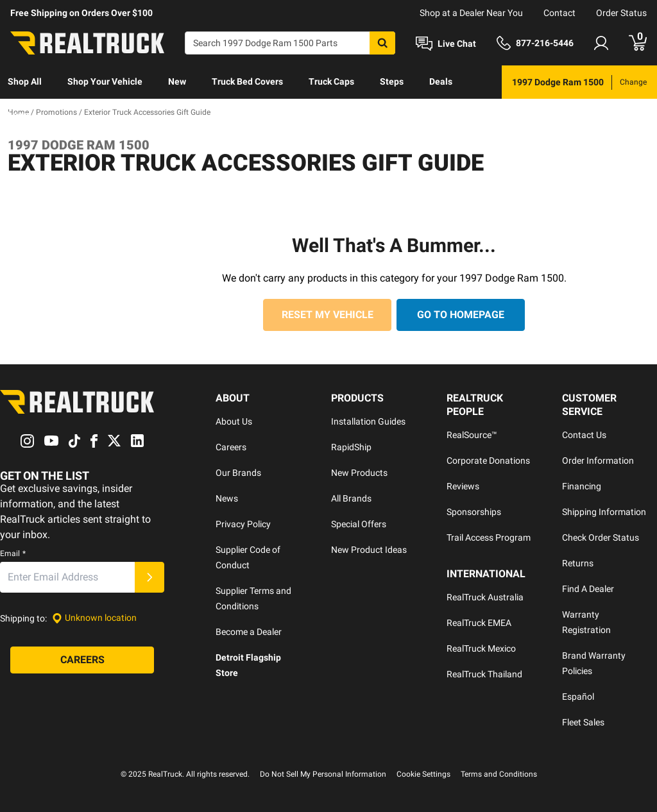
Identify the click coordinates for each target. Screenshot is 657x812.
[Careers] (82, 660)
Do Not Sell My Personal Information (323, 774)
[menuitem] (25, 82)
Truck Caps (331, 81)
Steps (392, 81)
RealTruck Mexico (481, 648)
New (177, 81)
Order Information (598, 461)
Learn (20, 115)
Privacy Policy (243, 524)
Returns (578, 563)
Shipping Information (604, 512)
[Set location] (94, 618)
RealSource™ (472, 435)
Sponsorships (474, 512)
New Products (359, 473)
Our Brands (238, 473)
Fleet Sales (583, 722)
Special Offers (359, 524)
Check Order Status (601, 537)
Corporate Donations (488, 461)
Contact (559, 13)
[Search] (290, 43)
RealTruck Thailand (484, 674)
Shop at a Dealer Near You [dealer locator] (471, 13)
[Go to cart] (638, 43)
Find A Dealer (588, 589)
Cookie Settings (423, 774)
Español (578, 697)
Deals (441, 81)
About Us (234, 421)
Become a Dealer (249, 632)
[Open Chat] (446, 44)
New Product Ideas (369, 550)
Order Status (621, 13)
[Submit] (149, 577)
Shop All (25, 81)
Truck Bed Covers (247, 81)
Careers (231, 447)
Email (13, 554)
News (227, 498)
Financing (582, 486)
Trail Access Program (489, 537)
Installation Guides (368, 421)
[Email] (67, 577)
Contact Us (584, 435)
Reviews (463, 486)
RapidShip (351, 447)
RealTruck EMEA (479, 623)
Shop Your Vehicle (105, 81)
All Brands (351, 498)
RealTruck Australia (485, 597)
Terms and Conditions (499, 774)
